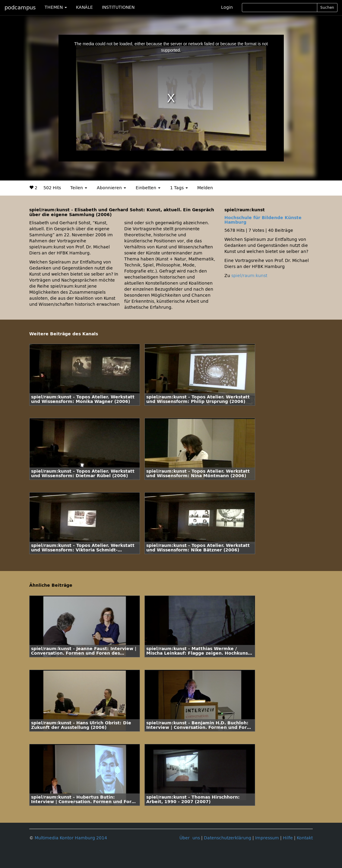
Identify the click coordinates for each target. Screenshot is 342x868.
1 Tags (179, 188)
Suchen (327, 8)
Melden (205, 188)
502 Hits (52, 188)
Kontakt (305, 838)
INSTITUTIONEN (118, 7)
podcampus (20, 8)
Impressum (267, 838)
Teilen (79, 188)
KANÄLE (84, 7)
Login (227, 7)
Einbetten (148, 188)
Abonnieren (111, 188)
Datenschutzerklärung (228, 838)
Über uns (190, 838)
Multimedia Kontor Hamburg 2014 (71, 838)
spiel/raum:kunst (249, 276)
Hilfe (288, 838)
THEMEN (56, 7)
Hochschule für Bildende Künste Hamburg (263, 220)
